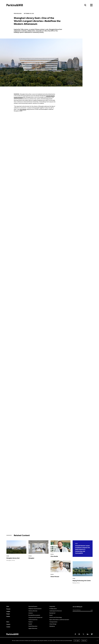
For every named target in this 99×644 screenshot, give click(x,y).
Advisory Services (33, 611)
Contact (8, 627)
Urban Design (53, 624)
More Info (84, 641)
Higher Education (33, 628)
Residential (52, 613)
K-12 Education (53, 609)
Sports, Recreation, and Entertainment (59, 620)
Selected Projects (33, 606)
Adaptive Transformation (35, 609)
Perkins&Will (15, 5)
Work (8, 606)
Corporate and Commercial (35, 617)
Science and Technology (56, 617)
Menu (91, 5)
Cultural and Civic (33, 620)
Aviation (31, 613)
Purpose (8, 609)
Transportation (53, 622)
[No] (97, 641)
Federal (30, 622)
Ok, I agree (77, 641)
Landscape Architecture (56, 611)
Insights (8, 611)
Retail (51, 615)
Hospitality (52, 606)
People (8, 614)
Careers (8, 624)
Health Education (33, 626)
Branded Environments (34, 615)
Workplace (52, 626)
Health (30, 624)
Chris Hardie (23, 109)
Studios (8, 616)
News (8, 622)
